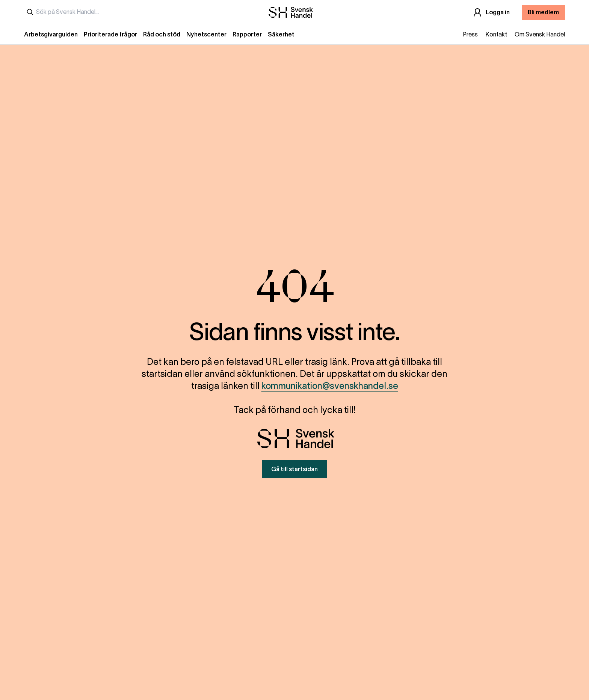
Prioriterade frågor (110, 35)
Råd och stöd (162, 35)
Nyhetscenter (206, 35)
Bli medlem (543, 13)
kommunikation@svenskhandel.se (330, 387)
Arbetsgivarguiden (51, 35)
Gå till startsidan (294, 470)
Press (470, 35)
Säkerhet (281, 35)
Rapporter (247, 35)
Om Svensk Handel (540, 35)
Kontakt (496, 35)
